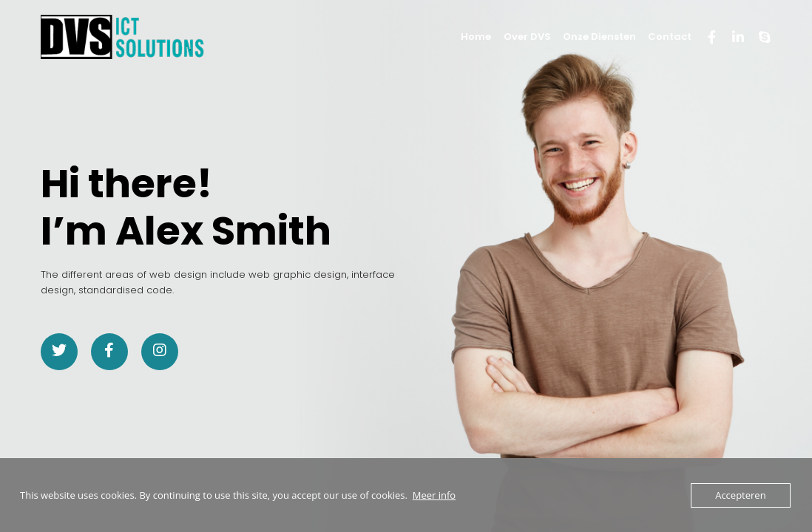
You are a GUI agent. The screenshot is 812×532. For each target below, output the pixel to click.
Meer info (434, 495)
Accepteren (740, 495)
